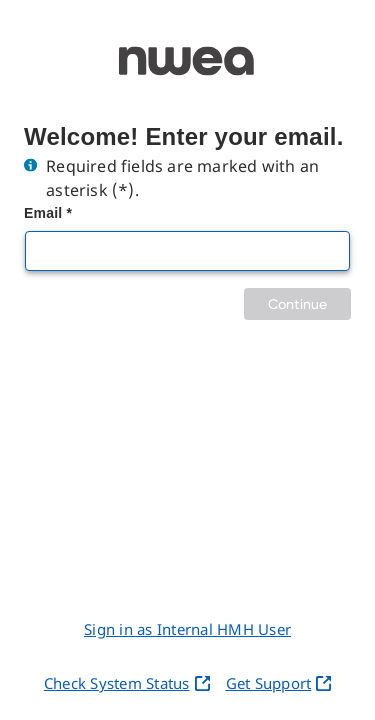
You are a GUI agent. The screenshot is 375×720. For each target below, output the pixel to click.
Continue (297, 303)
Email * (48, 213)
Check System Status (127, 683)
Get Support (279, 683)
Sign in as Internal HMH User (187, 629)
